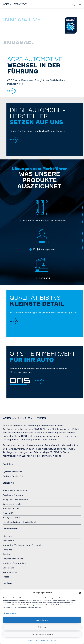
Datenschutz (44, 641)
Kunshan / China (11, 509)
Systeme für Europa (12, 472)
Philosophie (8, 541)
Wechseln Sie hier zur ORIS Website (42, 456)
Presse (6, 577)
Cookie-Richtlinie (32, 641)
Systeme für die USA (13, 476)
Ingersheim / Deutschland (15, 491)
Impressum (54, 641)
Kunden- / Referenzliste (14, 563)
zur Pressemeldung (22, 93)
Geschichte (8, 568)
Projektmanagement (44, 249)
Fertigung (44, 278)
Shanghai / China (11, 518)
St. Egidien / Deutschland (15, 500)
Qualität (7, 554)
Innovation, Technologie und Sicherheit (44, 221)
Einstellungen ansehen (42, 634)
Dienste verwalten (10, 613)
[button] (80, 593)
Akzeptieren (42, 620)
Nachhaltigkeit (10, 572)
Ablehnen (42, 627)
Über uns (7, 536)
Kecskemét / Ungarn (13, 495)
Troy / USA (8, 513)
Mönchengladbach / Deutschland (19, 522)
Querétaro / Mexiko (12, 504)
